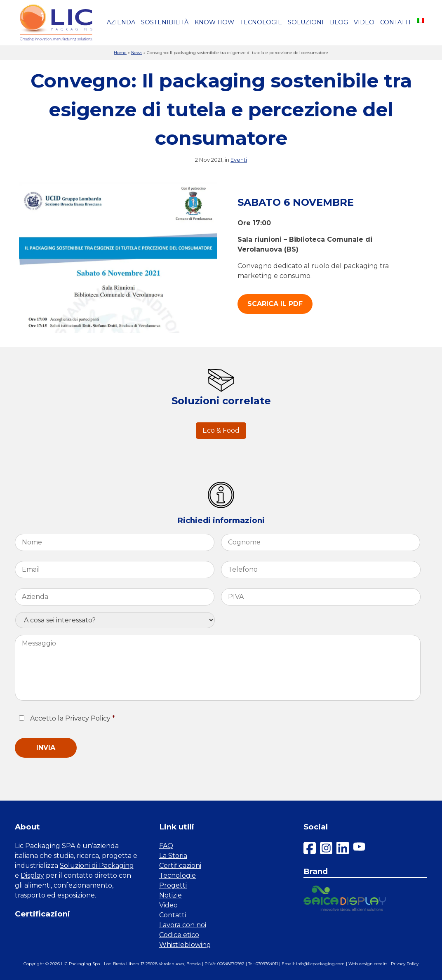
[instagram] (326, 849)
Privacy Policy (405, 964)
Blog (339, 22)
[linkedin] (343, 849)
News (137, 53)
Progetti (173, 885)
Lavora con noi (183, 925)
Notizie (170, 895)
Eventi (239, 160)
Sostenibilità (165, 22)
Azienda (121, 22)
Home (120, 53)
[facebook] (310, 849)
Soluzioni (306, 22)
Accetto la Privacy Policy (73, 718)
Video (364, 22)
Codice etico (179, 935)
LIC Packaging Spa (81, 964)
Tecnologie (261, 22)
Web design (361, 964)
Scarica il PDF (275, 304)
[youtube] (359, 849)
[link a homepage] (56, 23)
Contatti (395, 22)
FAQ (166, 846)
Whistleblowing (185, 945)
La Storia (173, 856)
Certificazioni (42, 914)
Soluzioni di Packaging (97, 866)
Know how (214, 22)
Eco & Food (221, 430)
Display (32, 875)
